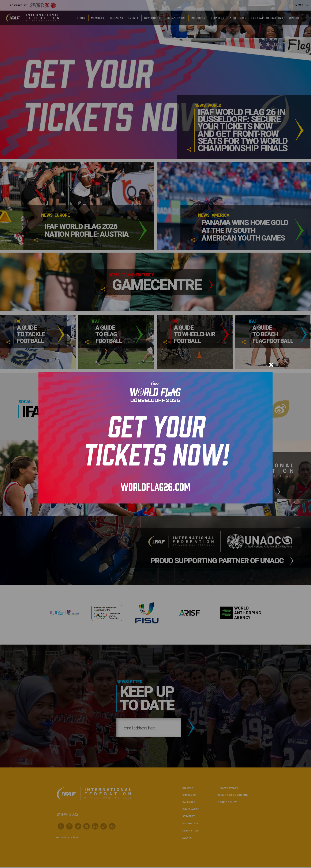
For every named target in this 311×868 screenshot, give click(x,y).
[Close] (271, 365)
